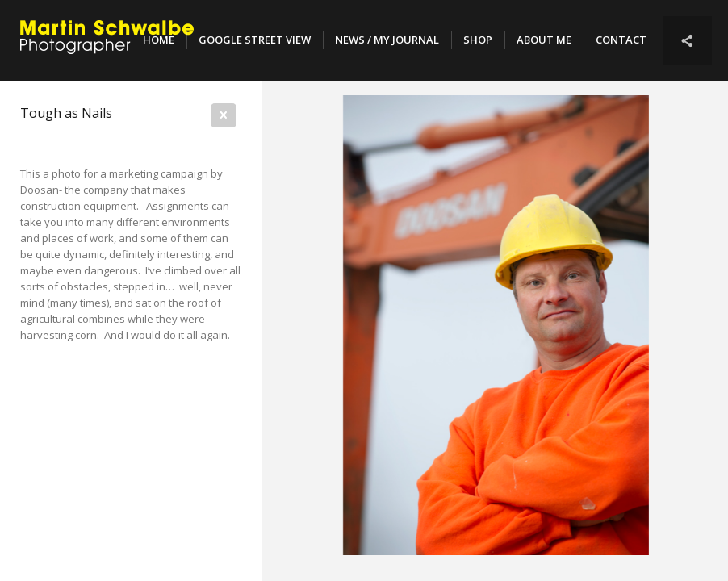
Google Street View (255, 40)
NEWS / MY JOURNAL (387, 40)
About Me (544, 40)
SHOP (478, 40)
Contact (621, 40)
